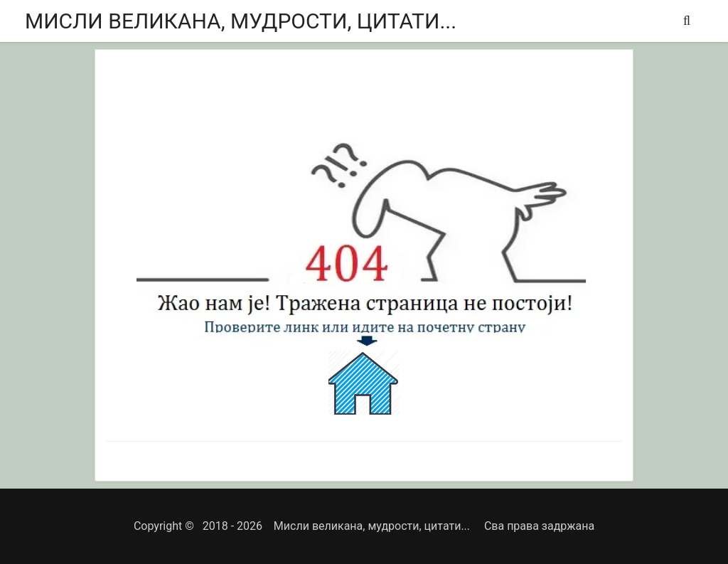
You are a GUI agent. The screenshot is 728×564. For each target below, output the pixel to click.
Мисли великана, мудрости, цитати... (241, 21)
